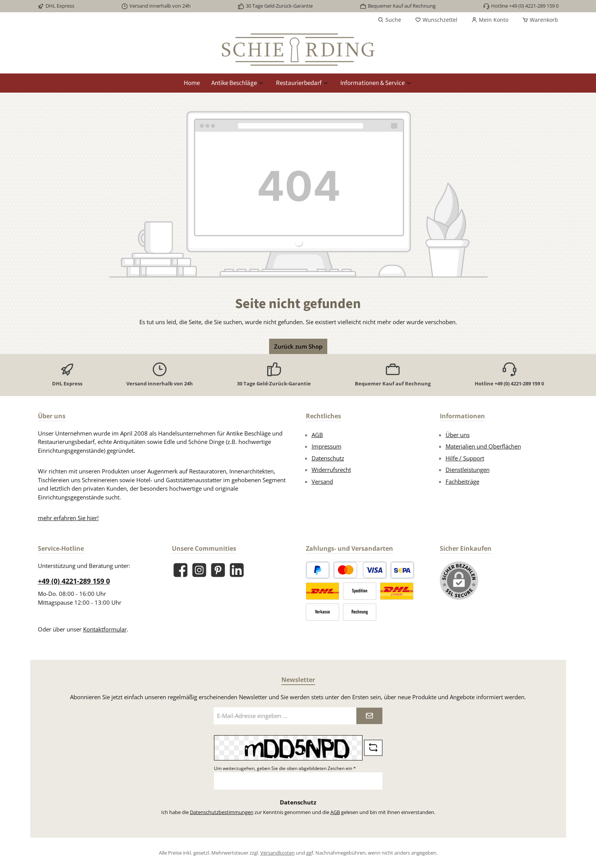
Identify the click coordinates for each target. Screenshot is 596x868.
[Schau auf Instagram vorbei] (199, 570)
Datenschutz (328, 458)
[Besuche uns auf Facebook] (180, 570)
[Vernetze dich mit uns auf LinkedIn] (237, 570)
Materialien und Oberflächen (483, 446)
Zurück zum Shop (298, 346)
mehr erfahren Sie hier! (68, 518)
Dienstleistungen (468, 470)
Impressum (327, 446)
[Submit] (369, 716)
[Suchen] (389, 20)
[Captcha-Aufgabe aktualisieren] (373, 748)
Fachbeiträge (462, 481)
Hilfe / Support (465, 458)
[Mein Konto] (490, 20)
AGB (317, 435)
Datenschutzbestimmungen (222, 812)
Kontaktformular (105, 629)
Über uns (458, 435)
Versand (322, 481)
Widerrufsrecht (331, 470)
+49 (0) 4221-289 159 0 (74, 581)
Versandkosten (278, 853)
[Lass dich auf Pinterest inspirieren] (218, 570)
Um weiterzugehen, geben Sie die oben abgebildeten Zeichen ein (285, 768)
